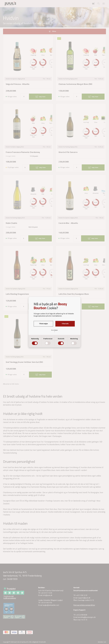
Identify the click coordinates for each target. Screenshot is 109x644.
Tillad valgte (43, 324)
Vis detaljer (54, 331)
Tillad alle (65, 324)
